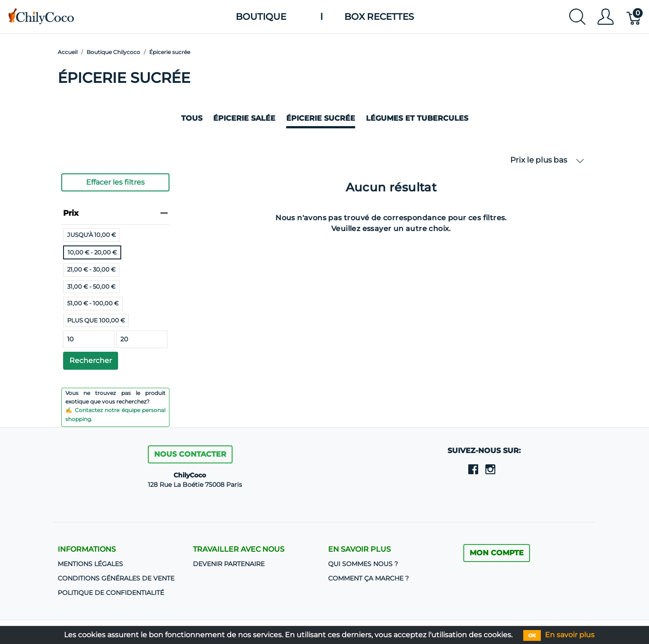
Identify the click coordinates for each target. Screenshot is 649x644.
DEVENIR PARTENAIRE (229, 564)
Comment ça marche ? (368, 578)
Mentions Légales (90, 564)
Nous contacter (190, 454)
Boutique (261, 17)
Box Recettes (379, 17)
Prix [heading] (115, 213)
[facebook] (473, 469)
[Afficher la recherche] (577, 17)
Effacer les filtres (115, 182)
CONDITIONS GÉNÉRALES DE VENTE (116, 578)
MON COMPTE (497, 553)
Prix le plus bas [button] (547, 160)
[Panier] (634, 17)
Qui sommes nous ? (363, 564)
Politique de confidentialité (111, 593)
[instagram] (490, 469)
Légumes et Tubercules (417, 118)
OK (532, 635)
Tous (192, 118)
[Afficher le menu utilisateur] (606, 17)
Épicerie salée (244, 118)
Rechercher (91, 361)
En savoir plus (570, 635)
